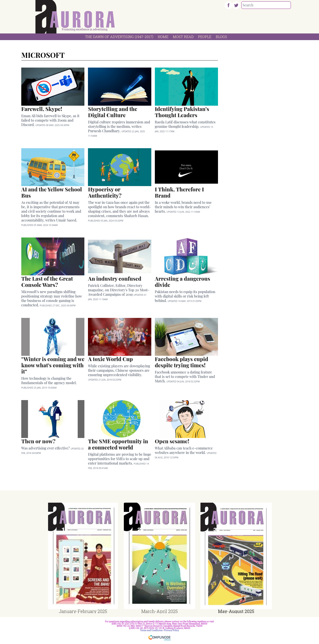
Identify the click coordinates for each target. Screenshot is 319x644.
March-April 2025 (159, 611)
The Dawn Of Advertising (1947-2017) (119, 37)
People (205, 37)
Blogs (221, 37)
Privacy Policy (172, 630)
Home (163, 37)
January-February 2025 (83, 611)
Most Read (183, 37)
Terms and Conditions (151, 630)
